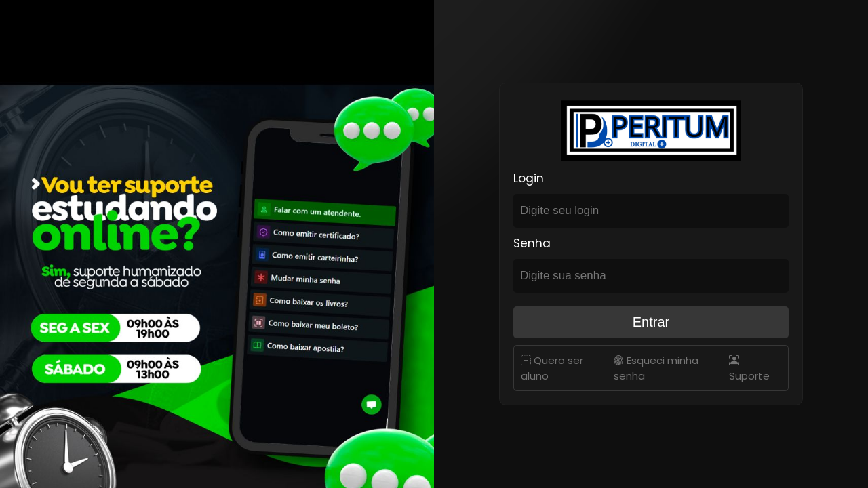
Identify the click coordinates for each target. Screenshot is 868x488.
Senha (532, 243)
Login (529, 178)
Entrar (651, 322)
